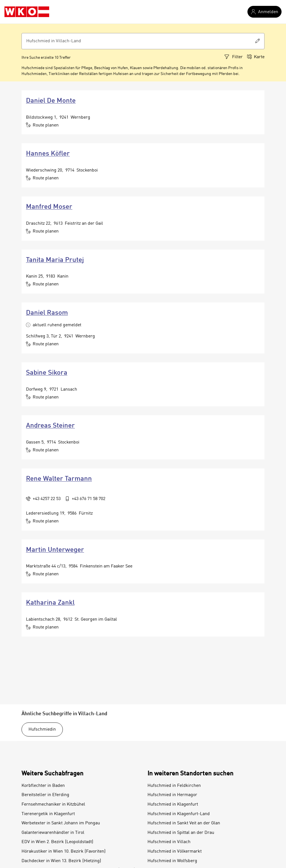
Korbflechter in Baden (43, 786)
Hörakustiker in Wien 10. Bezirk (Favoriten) (64, 851)
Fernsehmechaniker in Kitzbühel (53, 804)
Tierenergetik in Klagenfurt (48, 814)
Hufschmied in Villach (169, 842)
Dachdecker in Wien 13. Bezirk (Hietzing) (61, 861)
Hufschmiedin (42, 729)
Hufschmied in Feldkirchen (174, 786)
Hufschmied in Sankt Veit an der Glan (184, 823)
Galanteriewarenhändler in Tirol (53, 833)
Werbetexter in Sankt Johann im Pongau (61, 823)
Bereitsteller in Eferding (45, 795)
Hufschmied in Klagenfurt (173, 804)
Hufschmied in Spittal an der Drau (181, 833)
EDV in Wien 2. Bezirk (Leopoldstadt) (57, 842)
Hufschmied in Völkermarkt (175, 851)
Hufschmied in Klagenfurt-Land (179, 814)
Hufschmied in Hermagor (172, 795)
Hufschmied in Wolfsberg (172, 861)
